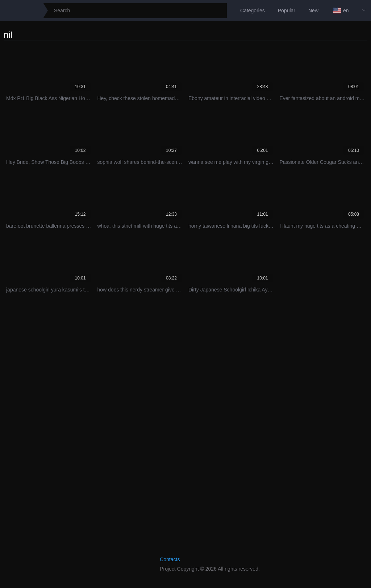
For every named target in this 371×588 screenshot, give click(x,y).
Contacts (170, 559)
